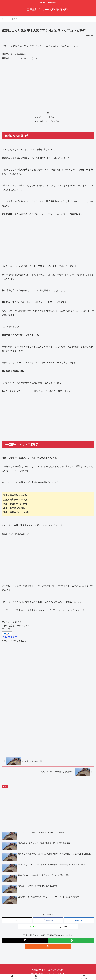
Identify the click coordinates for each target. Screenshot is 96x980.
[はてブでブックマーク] (79, 920)
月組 (5, 787)
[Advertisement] (48, 84)
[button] (63, 927)
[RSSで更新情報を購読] (48, 946)
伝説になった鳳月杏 (46, 117)
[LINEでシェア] (33, 927)
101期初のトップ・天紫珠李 (49, 121)
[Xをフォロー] (25, 940)
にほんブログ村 (9, 637)
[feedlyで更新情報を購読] (71, 940)
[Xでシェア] (17, 920)
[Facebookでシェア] (48, 920)
